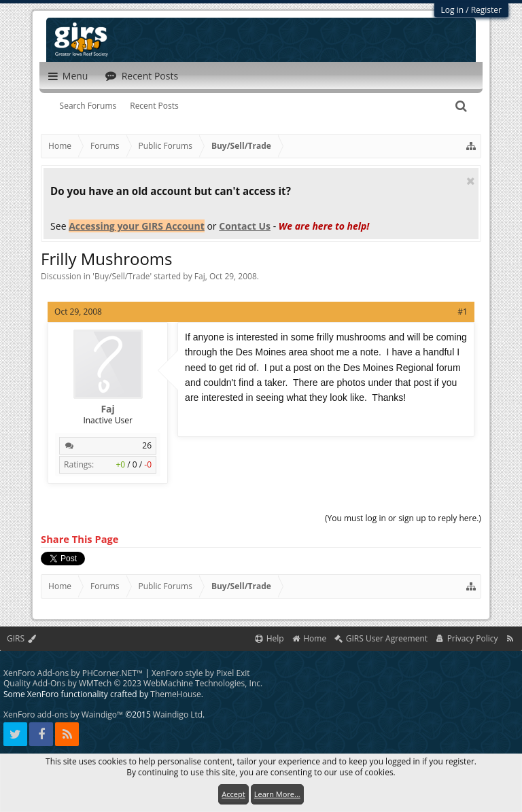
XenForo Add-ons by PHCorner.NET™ (73, 673)
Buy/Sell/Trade (122, 276)
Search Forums (88, 106)
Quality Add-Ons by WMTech (133, 683)
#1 (463, 312)
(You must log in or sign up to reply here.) (403, 518)
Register (486, 10)
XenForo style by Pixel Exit (201, 673)
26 (147, 445)
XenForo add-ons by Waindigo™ (63, 714)
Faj (200, 276)
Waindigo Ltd (178, 714)
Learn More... (277, 794)
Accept (233, 794)
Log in (453, 10)
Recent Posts (154, 106)
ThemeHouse (175, 694)
